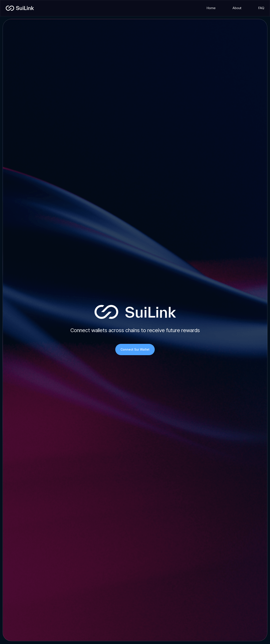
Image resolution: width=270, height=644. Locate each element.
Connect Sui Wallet (135, 349)
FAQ (261, 8)
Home (211, 8)
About (237, 8)
